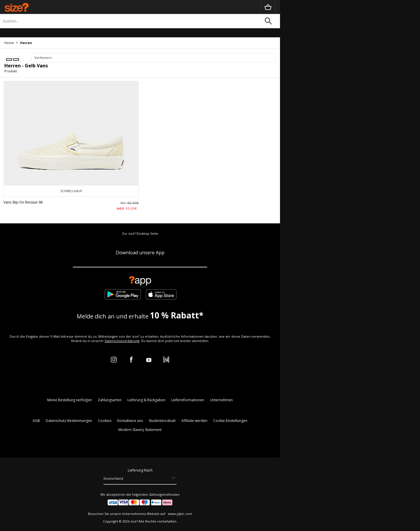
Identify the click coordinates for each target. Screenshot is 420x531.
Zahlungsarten (110, 400)
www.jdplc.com (180, 514)
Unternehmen (221, 400)
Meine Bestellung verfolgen (70, 400)
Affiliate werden (194, 421)
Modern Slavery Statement (140, 430)
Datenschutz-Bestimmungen (69, 421)
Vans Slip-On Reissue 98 (23, 202)
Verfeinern (43, 58)
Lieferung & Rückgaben (146, 400)
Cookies (105, 421)
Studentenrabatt (162, 421)
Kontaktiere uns (130, 421)
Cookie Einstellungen (230, 421)
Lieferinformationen (188, 400)
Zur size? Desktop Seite (140, 233)
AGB (36, 421)
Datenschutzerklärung (122, 341)
